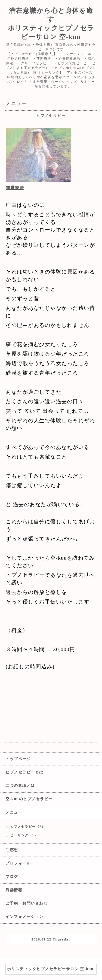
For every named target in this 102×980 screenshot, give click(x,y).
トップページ (18, 759)
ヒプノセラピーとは (24, 772)
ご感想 (12, 850)
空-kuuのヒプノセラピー (29, 799)
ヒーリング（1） (24, 835)
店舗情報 (14, 890)
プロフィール (18, 863)
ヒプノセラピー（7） (28, 827)
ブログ (12, 877)
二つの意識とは (20, 786)
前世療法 (15, 188)
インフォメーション (24, 917)
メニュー (14, 812)
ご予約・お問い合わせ (27, 903)
